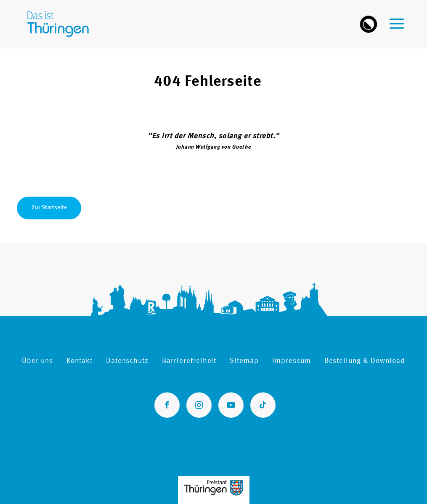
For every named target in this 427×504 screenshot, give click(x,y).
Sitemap (244, 361)
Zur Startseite (49, 208)
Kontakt (80, 361)
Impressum (292, 361)
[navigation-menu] (397, 19)
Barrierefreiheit (189, 361)
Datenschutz (127, 361)
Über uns (37, 361)
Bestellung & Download (365, 361)
